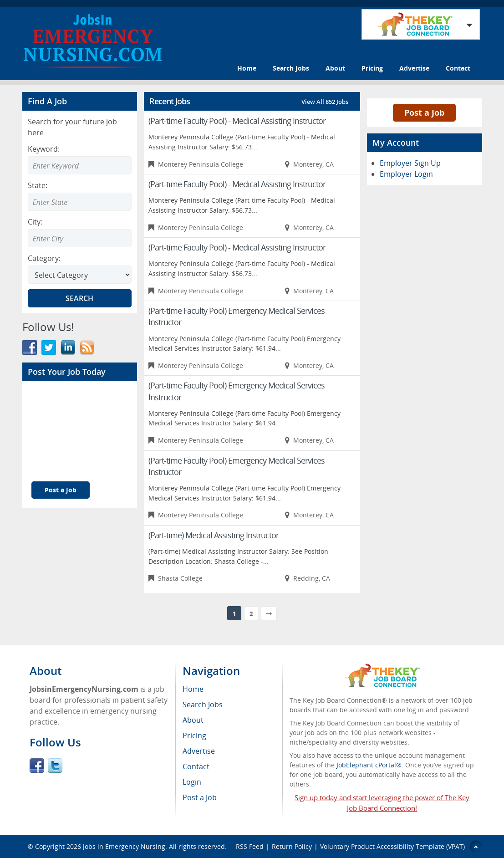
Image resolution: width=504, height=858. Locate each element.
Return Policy (292, 846)
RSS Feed (250, 846)
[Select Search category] (80, 275)
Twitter (55, 766)
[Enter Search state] (80, 202)
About (335, 68)
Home (247, 68)
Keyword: (44, 149)
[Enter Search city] (80, 238)
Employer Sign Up (410, 163)
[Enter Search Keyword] (80, 165)
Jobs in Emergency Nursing (124, 846)
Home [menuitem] (193, 689)
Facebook (37, 766)
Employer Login (406, 174)
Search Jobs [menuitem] (203, 705)
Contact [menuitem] (196, 766)
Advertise (414, 68)
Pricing (372, 68)
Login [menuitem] (192, 782)
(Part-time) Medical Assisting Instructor (214, 535)
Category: (44, 258)
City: (35, 222)
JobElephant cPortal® (369, 765)
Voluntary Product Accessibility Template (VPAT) (392, 846)
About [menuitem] (193, 720)
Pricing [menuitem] (194, 735)
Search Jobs (291, 68)
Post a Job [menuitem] (200, 797)
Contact (458, 68)
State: (38, 185)
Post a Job (61, 490)
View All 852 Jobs (325, 102)
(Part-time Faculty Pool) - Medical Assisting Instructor (237, 121)
